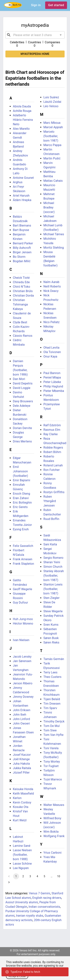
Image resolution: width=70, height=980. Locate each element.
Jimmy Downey (23, 697)
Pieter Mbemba (54, 391)
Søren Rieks (51, 642)
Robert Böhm (52, 452)
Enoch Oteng (21, 494)
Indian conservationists (44, 907)
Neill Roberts (52, 286)
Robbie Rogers (53, 448)
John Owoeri (21, 723)
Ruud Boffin (51, 519)
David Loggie (22, 388)
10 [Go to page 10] (59, 876)
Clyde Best (20, 322)
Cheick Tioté (21, 278)
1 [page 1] (16, 876)
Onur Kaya (50, 356)
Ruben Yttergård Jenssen (50, 501)
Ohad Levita (52, 348)
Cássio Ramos (23, 336)
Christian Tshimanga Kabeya (20, 304)
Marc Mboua (52, 123)
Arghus (18, 182)
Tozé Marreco (53, 779)
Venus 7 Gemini (39, 893)
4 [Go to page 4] (37, 876)
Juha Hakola (21, 764)
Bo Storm (19, 257)
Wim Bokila (51, 832)
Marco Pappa (52, 145)
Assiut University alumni (22, 902)
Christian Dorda (23, 296)
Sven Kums (51, 625)
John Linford (21, 719)
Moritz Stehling (54, 248)
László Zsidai (52, 102)
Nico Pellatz (52, 322)
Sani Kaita (50, 544)
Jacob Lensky (22, 657)
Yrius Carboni (53, 853)
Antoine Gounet (23, 178)
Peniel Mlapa (52, 377)
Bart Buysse (21, 230)
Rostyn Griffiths (54, 492)
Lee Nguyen (21, 868)
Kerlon (17, 798)
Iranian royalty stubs (30, 916)
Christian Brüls (23, 291)
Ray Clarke (51, 434)
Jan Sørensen (22, 661)
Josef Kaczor (22, 755)
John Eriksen (22, 710)
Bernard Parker (23, 243)
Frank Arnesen (23, 559)
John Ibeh (20, 715)
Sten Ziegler (52, 598)
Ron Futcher (52, 470)
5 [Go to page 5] (44, 876)
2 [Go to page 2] (23, 876)
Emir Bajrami (21, 480)
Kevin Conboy (22, 802)
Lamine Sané (22, 846)
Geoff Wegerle (22, 589)
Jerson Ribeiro (23, 683)
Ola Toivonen (52, 352)
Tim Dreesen (52, 704)
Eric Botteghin (22, 503)
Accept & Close (17, 976)
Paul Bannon (52, 373)
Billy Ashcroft (22, 248)
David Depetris (23, 383)
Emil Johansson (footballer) (20, 471)
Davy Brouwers (23, 401)
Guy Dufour (20, 603)
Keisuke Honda (23, 789)
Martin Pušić (52, 158)
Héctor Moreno (23, 624)
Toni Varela (51, 748)
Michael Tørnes (54, 234)
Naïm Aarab (52, 282)
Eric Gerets (20, 507)
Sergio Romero (53, 558)
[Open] (61, 35)
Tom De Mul (52, 726)
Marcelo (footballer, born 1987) (51, 136)
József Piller (21, 773)
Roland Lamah (53, 465)
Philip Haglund (53, 386)
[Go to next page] (9, 882)
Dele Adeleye (22, 406)
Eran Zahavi (21, 498)
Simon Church (53, 567)
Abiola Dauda (22, 106)
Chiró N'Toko (22, 287)
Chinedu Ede (21, 282)
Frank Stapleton (23, 564)
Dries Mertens (22, 441)
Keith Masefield (23, 794)
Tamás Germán (54, 659)
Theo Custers (53, 677)
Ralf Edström (52, 425)
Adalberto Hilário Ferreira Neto (23, 120)
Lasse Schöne (22, 864)
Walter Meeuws (54, 805)
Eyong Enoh (21, 529)
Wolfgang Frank (54, 836)
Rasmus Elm (52, 430)
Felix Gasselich (23, 546)
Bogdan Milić (22, 261)
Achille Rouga (22, 111)
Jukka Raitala (22, 768)
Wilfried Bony (52, 818)
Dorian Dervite (22, 428)
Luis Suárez (51, 97)
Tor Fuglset (51, 766)
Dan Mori (19, 379)
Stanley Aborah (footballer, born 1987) (54, 576)
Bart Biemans (22, 225)
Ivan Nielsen (21, 640)
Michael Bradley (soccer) (49, 207)
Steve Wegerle (53, 611)
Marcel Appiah (53, 127)
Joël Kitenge (21, 759)
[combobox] (35, 35)
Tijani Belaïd (52, 699)
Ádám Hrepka (22, 200)
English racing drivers (47, 898)
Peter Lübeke (52, 382)
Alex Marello (21, 129)
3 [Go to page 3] (30, 876)
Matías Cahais (53, 181)
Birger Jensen (22, 252)
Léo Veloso (51, 106)
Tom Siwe (50, 730)
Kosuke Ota (21, 807)
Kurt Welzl (20, 820)
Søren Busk (51, 638)
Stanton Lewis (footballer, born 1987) (53, 589)
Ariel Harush (21, 196)
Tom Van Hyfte (54, 735)
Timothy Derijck (54, 721)
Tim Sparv (50, 708)
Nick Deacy (51, 291)
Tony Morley (52, 762)
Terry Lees (50, 672)
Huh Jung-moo (23, 619)
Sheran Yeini (52, 562)
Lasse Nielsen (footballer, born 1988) (22, 855)
